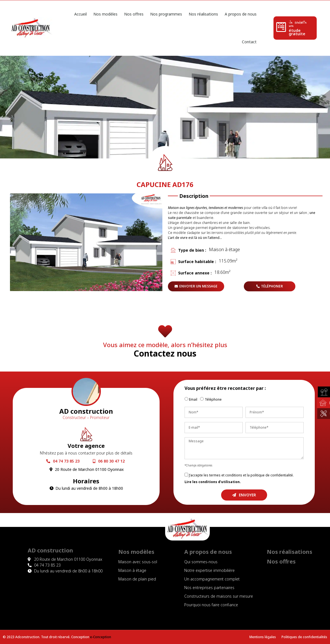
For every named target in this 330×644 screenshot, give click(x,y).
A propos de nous (241, 14)
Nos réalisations (203, 14)
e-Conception (101, 637)
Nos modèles (105, 14)
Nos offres (134, 14)
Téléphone (213, 399)
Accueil (80, 14)
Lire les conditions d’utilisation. (213, 482)
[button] (196, 286)
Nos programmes (166, 14)
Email (193, 399)
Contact (249, 42)
